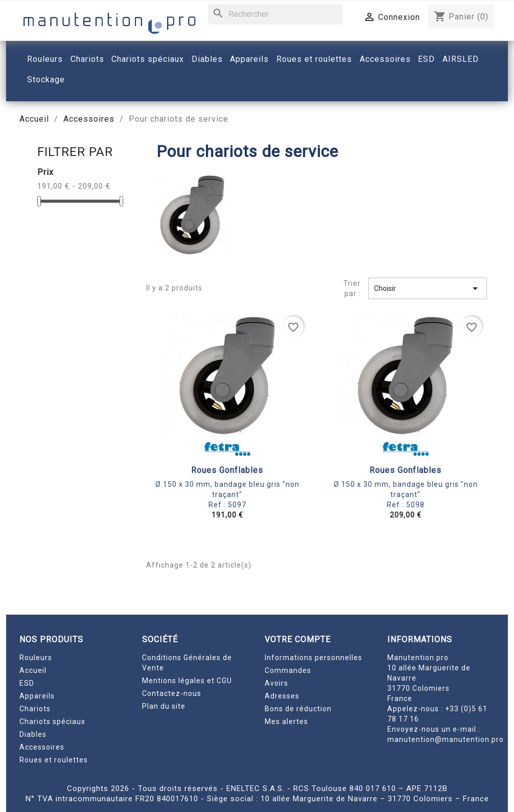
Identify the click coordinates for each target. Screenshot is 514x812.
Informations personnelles (313, 658)
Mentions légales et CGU (187, 681)
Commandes (288, 670)
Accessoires (42, 747)
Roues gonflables (227, 470)
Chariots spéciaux (52, 721)
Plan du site (164, 706)
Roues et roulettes (54, 760)
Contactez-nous (172, 693)
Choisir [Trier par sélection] (428, 288)
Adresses (282, 696)
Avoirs (276, 683)
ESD (27, 683)
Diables (33, 734)
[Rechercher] (275, 14)
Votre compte (298, 639)
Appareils (37, 696)
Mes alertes (286, 721)
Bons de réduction (298, 709)
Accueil (33, 670)
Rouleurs (36, 658)
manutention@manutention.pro (446, 739)
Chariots (35, 709)
